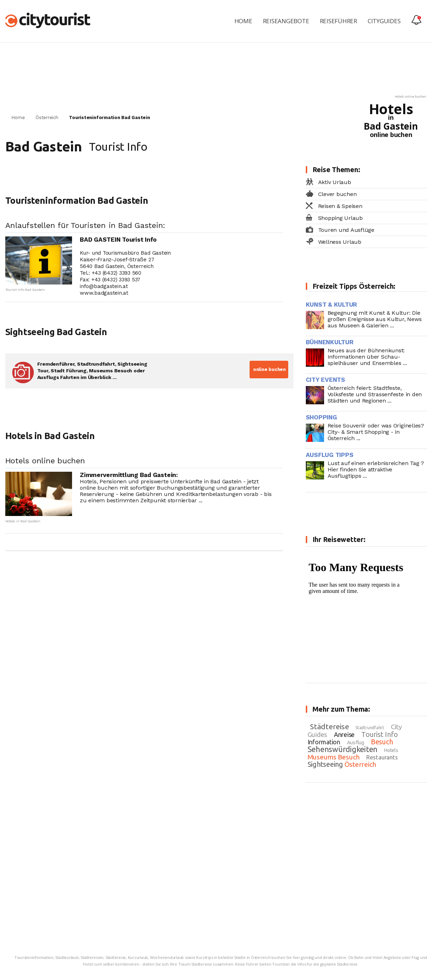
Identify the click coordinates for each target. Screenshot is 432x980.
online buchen (269, 369)
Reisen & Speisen (340, 206)
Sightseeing (325, 764)
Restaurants (382, 757)
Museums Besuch (334, 757)
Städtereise (329, 726)
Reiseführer (338, 21)
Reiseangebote (286, 21)
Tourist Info (380, 734)
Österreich (47, 117)
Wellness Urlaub (340, 242)
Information (324, 742)
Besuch (382, 742)
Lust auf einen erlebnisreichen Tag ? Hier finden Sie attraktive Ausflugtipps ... (376, 469)
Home (243, 21)
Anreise (344, 734)
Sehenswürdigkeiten (343, 749)
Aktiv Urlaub (335, 182)
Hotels (391, 750)
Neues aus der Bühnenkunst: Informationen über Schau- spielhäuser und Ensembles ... (367, 357)
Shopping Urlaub (340, 218)
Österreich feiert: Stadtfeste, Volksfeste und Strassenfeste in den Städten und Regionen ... (375, 394)
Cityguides (384, 21)
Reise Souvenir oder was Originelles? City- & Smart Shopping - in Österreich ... (376, 432)
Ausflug (356, 742)
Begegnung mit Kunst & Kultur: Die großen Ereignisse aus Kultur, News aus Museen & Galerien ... (375, 319)
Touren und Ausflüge (346, 230)
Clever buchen (337, 194)
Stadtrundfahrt (370, 728)
